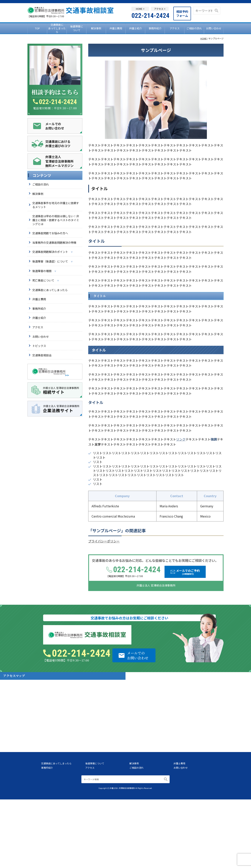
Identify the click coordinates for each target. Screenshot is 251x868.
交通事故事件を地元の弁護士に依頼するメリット (56, 205)
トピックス (39, 346)
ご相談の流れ (194, 28)
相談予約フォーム (182, 14)
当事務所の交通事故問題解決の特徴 (54, 243)
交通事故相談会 (42, 355)
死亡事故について (46, 281)
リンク (181, 439)
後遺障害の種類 (44, 271)
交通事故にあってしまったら (57, 28)
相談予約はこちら (55, 92)
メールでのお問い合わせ (138, 655)
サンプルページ (107, 530)
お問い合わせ (214, 28)
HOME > (140, 9)
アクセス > (160, 9)
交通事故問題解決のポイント (53, 252)
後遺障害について (77, 28)
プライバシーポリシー (104, 541)
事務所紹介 (155, 28)
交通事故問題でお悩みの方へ (50, 233)
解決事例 (96, 28)
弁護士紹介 (135, 28)
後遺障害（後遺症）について (53, 262)
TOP (37, 28)
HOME (204, 38)
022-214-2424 (150, 15)
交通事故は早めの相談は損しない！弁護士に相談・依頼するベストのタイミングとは (56, 220)
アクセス (175, 28)
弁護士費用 (116, 28)
